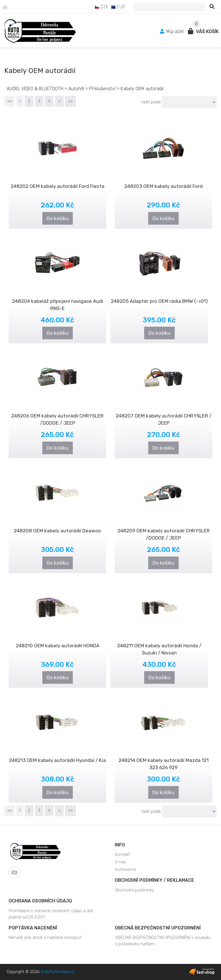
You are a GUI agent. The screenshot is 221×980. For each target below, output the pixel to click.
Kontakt (122, 854)
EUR (118, 7)
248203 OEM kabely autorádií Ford (163, 186)
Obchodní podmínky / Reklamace (155, 880)
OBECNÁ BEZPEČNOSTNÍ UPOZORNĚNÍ (158, 928)
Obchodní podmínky (135, 890)
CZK (102, 7)
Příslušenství (103, 89)
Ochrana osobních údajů (40, 901)
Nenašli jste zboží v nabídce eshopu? (45, 937)
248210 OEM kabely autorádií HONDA (58, 646)
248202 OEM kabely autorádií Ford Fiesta (58, 186)
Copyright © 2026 (40, 972)
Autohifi (76, 89)
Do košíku (58, 218)
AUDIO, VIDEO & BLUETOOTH (36, 89)
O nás (120, 862)
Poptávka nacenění (33, 928)
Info (120, 845)
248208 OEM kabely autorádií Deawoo (57, 531)
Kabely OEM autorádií (142, 89)
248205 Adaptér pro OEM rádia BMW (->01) (159, 301)
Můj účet (173, 31)
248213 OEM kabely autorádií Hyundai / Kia (57, 760)
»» (71, 101)
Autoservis (126, 869)
